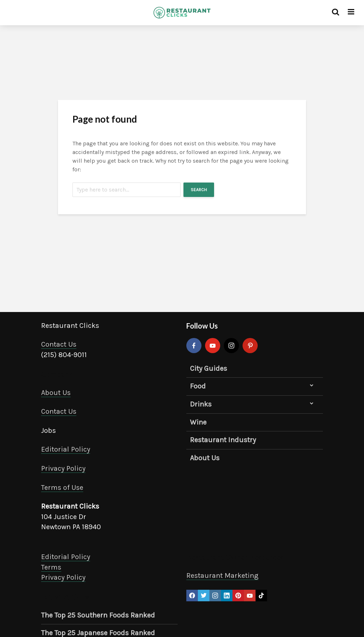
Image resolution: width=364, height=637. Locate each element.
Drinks (201, 404)
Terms (51, 567)
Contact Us (59, 344)
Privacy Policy (63, 468)
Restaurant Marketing (222, 576)
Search (199, 190)
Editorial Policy (66, 449)
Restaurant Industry (223, 440)
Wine (198, 422)
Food (198, 386)
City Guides (208, 368)
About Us (56, 393)
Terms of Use (62, 487)
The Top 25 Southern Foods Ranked (98, 615)
